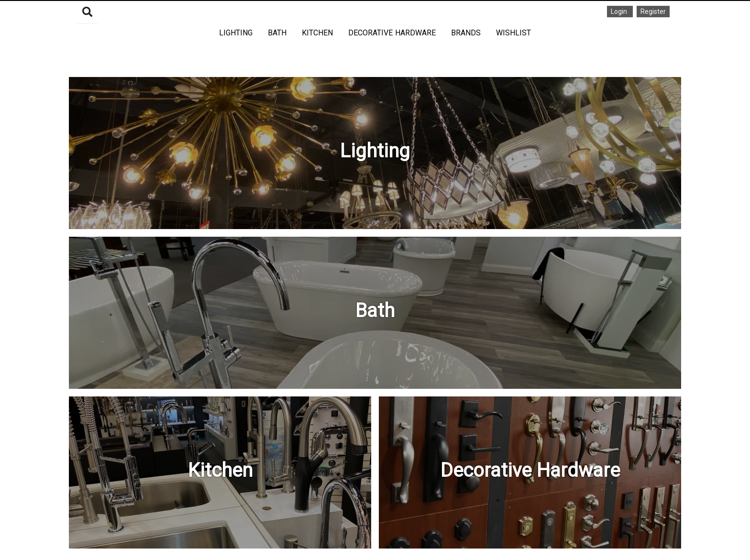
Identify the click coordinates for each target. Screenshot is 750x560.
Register (653, 11)
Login (620, 11)
